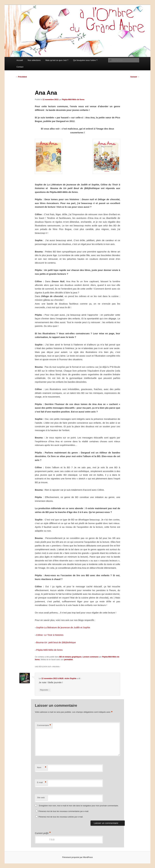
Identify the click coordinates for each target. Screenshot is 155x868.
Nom (42, 768)
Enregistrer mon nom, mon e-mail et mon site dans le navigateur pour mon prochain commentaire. (79, 806)
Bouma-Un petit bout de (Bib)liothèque (56, 642)
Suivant (135, 77)
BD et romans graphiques (70, 657)
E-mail (42, 783)
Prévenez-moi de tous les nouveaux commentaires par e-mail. (64, 811)
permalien (69, 660)
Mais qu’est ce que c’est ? (57, 60)
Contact (20, 67)
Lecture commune (90, 657)
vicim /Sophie (70, 678)
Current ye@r (43, 833)
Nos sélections (34, 60)
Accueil (20, 60)
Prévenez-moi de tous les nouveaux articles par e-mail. (61, 817)
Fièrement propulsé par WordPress (77, 857)
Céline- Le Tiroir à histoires (50, 635)
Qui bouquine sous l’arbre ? (85, 60)
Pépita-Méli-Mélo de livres (73, 100)
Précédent (21, 77)
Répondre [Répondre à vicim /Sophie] (45, 690)
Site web (41, 798)
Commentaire (44, 725)
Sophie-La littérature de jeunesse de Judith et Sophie (63, 627)
